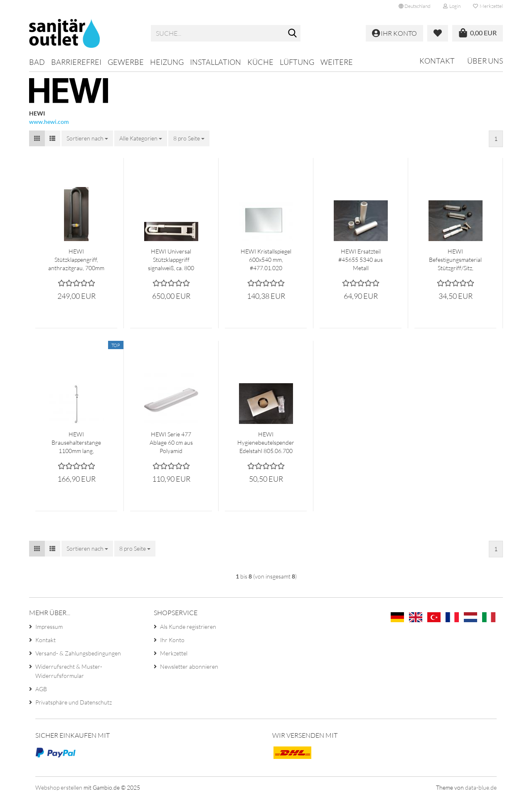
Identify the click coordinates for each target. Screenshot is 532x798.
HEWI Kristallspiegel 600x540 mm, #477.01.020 (266, 260)
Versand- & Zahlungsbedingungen (78, 653)
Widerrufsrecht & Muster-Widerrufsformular (69, 671)
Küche (260, 62)
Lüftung (297, 62)
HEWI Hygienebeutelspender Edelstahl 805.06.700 (266, 442)
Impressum (49, 627)
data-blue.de (481, 787)
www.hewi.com (49, 122)
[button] (415, 6)
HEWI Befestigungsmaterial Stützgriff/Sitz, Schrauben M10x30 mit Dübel (455, 260)
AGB (41, 689)
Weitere (337, 62)
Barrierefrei (76, 62)
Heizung (167, 62)
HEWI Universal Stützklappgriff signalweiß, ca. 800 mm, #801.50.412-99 (171, 260)
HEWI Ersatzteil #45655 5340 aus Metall (361, 260)
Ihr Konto (172, 640)
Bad (37, 62)
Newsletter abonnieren (189, 666)
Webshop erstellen (59, 787)
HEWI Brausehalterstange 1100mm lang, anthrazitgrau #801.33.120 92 (76, 443)
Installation (216, 62)
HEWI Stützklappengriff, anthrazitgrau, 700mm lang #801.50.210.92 (76, 260)
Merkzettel (488, 6)
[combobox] (87, 138)
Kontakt (437, 61)
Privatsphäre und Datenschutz (74, 702)
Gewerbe (126, 62)
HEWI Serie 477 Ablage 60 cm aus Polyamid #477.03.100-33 (171, 443)
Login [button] (452, 6)
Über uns (485, 61)
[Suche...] (293, 34)
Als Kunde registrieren (188, 627)
